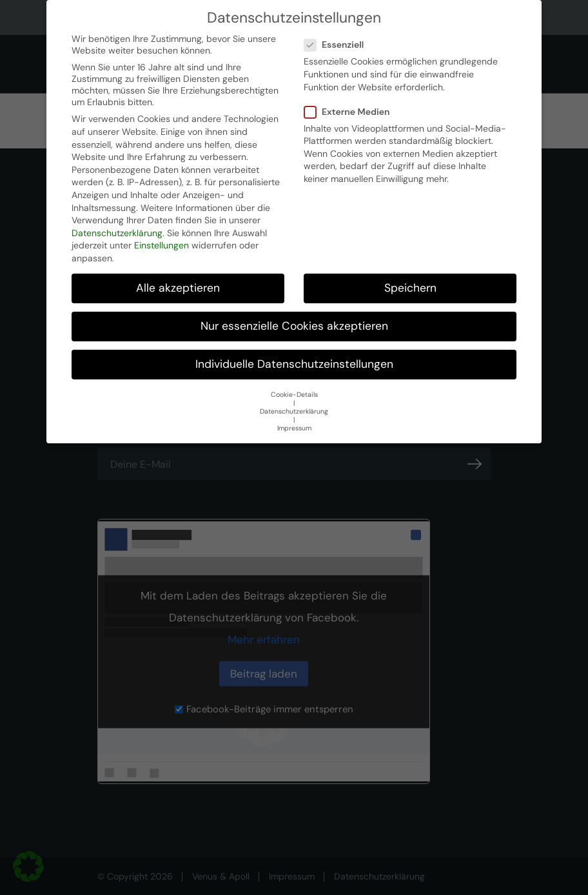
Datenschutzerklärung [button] (294, 411)
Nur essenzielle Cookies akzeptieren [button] (294, 326)
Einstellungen (162, 245)
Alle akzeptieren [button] (178, 288)
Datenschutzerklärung (117, 233)
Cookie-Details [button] (294, 395)
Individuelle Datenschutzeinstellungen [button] (294, 364)
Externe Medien (351, 112)
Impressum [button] (294, 428)
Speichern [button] (410, 288)
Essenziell (338, 45)
